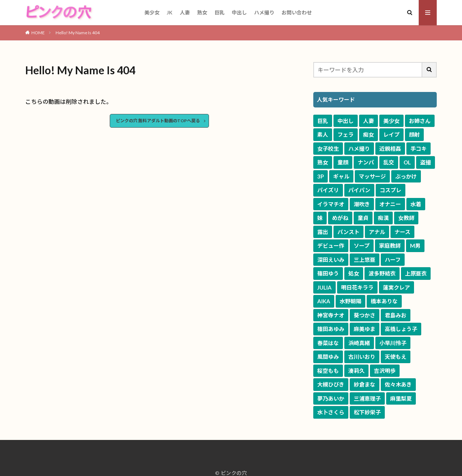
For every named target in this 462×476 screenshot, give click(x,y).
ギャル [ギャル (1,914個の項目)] (341, 176)
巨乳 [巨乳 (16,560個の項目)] (323, 121)
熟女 (202, 12)
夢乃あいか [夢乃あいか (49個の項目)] (331, 398)
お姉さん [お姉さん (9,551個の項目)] (420, 121)
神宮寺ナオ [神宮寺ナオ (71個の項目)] (331, 315)
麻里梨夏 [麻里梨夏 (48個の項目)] (401, 398)
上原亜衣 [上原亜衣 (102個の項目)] (416, 273)
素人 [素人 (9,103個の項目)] (323, 135)
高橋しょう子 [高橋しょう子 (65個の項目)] (401, 329)
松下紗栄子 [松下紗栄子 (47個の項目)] (367, 412)
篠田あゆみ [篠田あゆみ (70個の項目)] (331, 329)
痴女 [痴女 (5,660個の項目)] (369, 135)
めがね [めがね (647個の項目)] (340, 218)
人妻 (185, 12)
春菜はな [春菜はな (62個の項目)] (328, 343)
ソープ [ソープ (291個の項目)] (362, 246)
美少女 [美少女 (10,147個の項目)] (391, 121)
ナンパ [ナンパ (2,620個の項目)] (366, 162)
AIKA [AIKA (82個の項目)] (324, 301)
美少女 (152, 12)
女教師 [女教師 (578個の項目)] (406, 218)
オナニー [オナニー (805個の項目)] (390, 204)
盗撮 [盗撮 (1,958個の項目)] (426, 162)
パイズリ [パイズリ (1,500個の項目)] (328, 190)
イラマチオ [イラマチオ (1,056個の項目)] (331, 204)
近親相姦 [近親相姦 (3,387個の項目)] (390, 149)
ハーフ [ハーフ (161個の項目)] (393, 260)
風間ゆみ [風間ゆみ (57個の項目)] (328, 357)
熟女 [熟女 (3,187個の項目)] (323, 162)
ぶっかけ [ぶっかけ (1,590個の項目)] (406, 176)
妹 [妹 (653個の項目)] (320, 218)
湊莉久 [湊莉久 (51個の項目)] (356, 371)
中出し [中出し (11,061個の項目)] (346, 121)
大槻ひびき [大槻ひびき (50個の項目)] (331, 384)
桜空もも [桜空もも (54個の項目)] (328, 371)
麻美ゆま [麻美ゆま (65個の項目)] (365, 329)
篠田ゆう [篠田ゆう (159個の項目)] (328, 273)
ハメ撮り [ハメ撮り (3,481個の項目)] (359, 149)
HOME (38, 33)
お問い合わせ (297, 12)
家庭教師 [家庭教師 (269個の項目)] (390, 246)
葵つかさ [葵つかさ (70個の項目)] (365, 315)
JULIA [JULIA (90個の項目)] (324, 287)
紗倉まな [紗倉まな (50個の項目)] (365, 384)
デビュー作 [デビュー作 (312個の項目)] (331, 246)
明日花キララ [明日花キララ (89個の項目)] (357, 287)
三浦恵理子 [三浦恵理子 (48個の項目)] (367, 398)
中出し (239, 12)
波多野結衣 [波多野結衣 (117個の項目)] (382, 273)
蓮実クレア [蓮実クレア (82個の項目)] (396, 287)
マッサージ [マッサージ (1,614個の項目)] (372, 176)
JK (170, 12)
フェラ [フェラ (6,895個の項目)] (346, 135)
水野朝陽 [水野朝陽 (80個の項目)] (350, 301)
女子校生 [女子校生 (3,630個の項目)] (328, 149)
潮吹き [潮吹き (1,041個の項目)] (362, 204)
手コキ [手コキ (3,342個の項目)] (419, 149)
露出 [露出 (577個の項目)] (323, 232)
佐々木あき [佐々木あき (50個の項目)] (398, 384)
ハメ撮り (264, 12)
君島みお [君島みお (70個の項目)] (396, 315)
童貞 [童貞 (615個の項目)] (363, 218)
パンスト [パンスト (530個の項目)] (348, 232)
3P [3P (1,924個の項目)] (321, 176)
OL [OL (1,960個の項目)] (407, 162)
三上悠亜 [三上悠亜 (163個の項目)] (365, 260)
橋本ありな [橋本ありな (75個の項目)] (384, 301)
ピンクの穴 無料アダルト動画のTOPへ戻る (158, 121)
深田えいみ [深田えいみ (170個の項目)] (331, 260)
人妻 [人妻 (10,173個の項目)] (369, 121)
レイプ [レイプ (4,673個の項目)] (391, 135)
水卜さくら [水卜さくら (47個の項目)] (331, 412)
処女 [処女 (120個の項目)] (354, 273)
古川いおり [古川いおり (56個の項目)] (362, 357)
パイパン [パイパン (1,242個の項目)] (359, 190)
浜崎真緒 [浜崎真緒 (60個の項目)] (359, 343)
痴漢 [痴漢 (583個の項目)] (383, 218)
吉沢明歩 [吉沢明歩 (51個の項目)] (385, 371)
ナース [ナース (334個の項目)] (402, 232)
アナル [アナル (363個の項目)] (377, 232)
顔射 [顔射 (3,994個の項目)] (414, 135)
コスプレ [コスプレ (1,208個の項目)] (391, 190)
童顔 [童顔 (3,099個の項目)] (343, 162)
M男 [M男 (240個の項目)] (415, 246)
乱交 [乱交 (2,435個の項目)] (389, 162)
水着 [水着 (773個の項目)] (416, 204)
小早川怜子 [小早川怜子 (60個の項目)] (393, 343)
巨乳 (219, 12)
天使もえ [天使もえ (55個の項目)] (396, 357)
